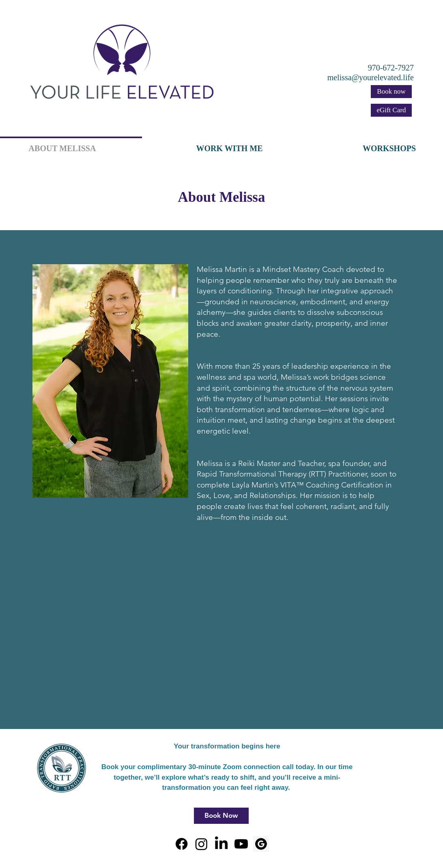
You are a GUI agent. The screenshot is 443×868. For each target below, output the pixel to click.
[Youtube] (241, 844)
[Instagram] (201, 844)
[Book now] (391, 92)
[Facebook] (182, 844)
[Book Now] (221, 816)
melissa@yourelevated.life (371, 77)
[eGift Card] (391, 110)
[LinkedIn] (221, 844)
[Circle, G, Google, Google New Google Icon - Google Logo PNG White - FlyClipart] (261, 844)
